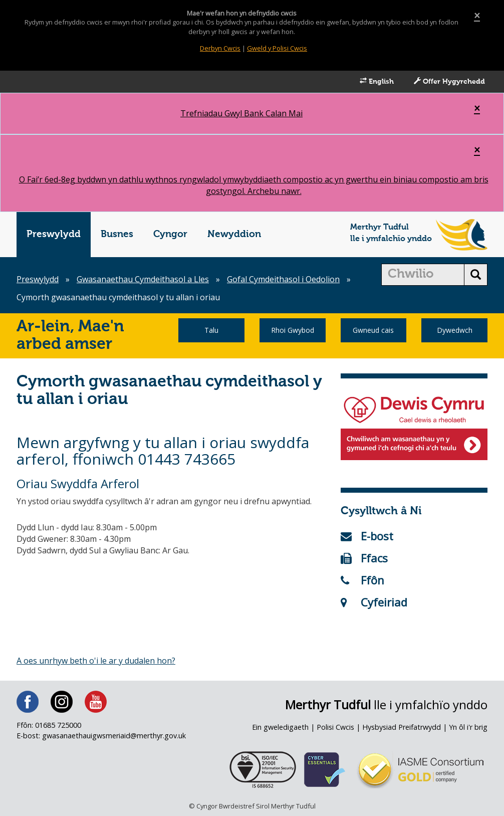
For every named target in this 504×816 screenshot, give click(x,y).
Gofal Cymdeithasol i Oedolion (283, 279)
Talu (211, 330)
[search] (423, 275)
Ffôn (362, 580)
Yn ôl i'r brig (468, 727)
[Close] (477, 16)
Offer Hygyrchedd (449, 81)
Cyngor (170, 234)
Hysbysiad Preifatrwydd (402, 727)
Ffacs (364, 558)
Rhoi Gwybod (293, 330)
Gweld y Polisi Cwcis (277, 48)
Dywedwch (455, 330)
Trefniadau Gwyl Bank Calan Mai (241, 113)
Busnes (117, 234)
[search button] (476, 275)
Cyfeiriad (374, 602)
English (377, 81)
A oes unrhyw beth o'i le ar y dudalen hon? (96, 661)
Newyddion (234, 234)
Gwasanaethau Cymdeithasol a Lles (143, 279)
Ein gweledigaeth (280, 727)
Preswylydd (54, 234)
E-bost (367, 536)
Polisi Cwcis (335, 727)
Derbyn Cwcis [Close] (220, 48)
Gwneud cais (373, 330)
